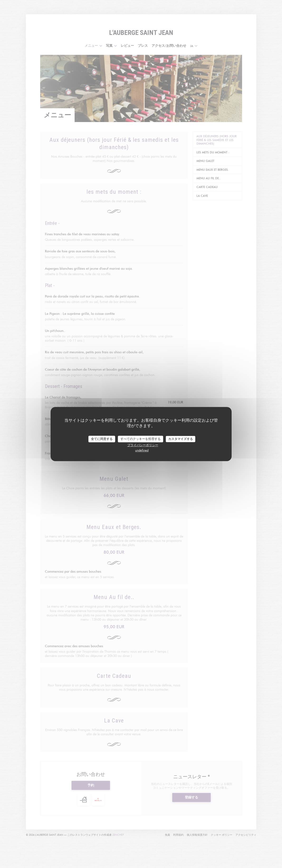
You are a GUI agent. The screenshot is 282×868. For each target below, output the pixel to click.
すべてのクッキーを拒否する (141, 439)
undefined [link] (142, 450)
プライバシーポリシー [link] (143, 445)
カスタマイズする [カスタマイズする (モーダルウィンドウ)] (181, 439)
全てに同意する (102, 439)
